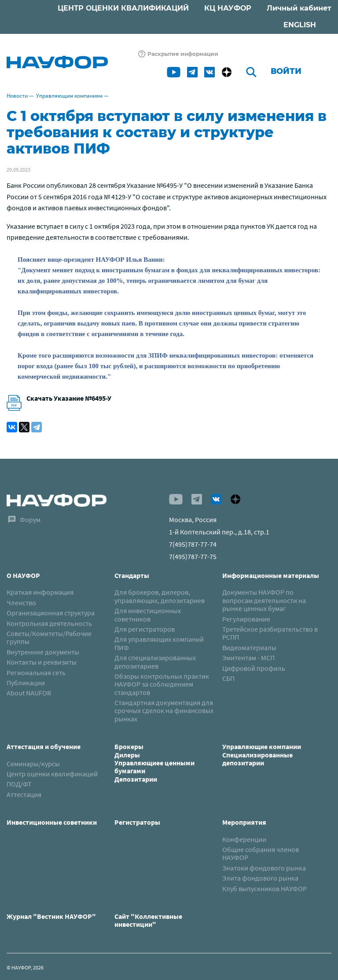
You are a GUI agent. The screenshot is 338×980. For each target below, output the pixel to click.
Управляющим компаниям (69, 96)
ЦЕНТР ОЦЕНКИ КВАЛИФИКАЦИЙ (123, 8)
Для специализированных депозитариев (155, 662)
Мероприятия (244, 822)
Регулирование (246, 619)
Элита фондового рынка (260, 878)
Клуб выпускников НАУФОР (265, 889)
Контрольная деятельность (49, 623)
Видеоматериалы (249, 647)
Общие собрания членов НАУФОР (261, 853)
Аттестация (24, 794)
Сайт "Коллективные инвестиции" (148, 920)
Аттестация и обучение (44, 746)
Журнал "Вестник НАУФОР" (51, 916)
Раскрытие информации (183, 54)
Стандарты (132, 575)
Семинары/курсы (33, 764)
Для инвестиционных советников (148, 614)
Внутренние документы (43, 652)
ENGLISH (300, 25)
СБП (228, 678)
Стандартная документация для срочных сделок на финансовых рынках (164, 711)
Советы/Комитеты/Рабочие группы (49, 637)
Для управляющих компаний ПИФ (159, 643)
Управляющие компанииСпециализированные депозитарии (262, 755)
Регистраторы (137, 822)
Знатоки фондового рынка (264, 868)
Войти (286, 71)
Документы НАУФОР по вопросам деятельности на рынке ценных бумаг (264, 600)
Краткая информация (40, 592)
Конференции (244, 839)
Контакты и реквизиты (42, 662)
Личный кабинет (299, 8)
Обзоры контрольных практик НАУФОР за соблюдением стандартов (162, 684)
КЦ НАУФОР (228, 8)
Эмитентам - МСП (248, 658)
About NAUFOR (29, 693)
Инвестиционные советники (52, 822)
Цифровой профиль (254, 668)
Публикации (26, 683)
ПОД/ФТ (19, 784)
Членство (21, 603)
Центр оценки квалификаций (52, 774)
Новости (17, 96)
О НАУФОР (23, 575)
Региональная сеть (36, 673)
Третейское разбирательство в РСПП (270, 633)
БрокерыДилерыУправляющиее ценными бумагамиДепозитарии (154, 763)
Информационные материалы (271, 575)
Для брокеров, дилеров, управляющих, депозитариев (160, 596)
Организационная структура (51, 613)
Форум (30, 519)
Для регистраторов (145, 629)
